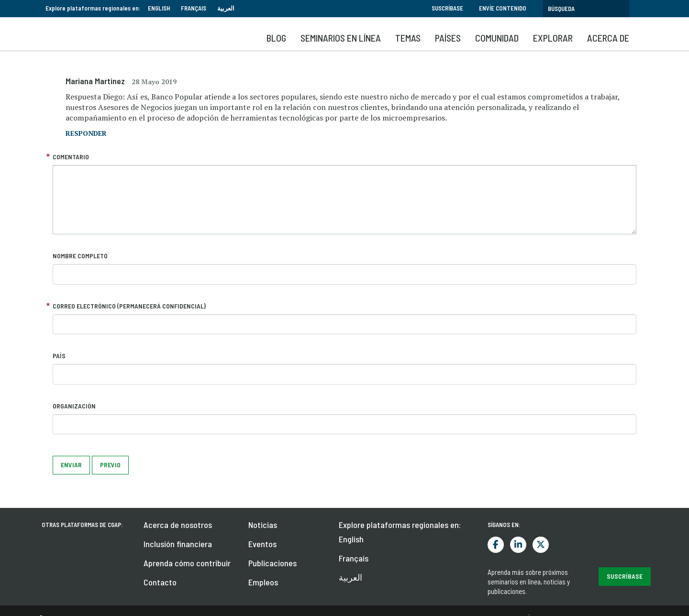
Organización (74, 406)
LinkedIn (518, 545)
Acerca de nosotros (178, 525)
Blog (276, 38)
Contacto (160, 582)
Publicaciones (272, 563)
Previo (110, 465)
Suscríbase (447, 8)
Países (448, 38)
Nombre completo (80, 256)
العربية (226, 8)
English (159, 8)
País (59, 356)
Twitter (541, 545)
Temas (408, 38)
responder (86, 133)
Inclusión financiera (178, 544)
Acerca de (608, 38)
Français (194, 8)
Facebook (496, 545)
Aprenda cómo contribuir (187, 563)
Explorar (553, 38)
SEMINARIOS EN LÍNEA (341, 38)
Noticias (263, 525)
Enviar (71, 465)
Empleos (263, 582)
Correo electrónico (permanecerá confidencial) (129, 306)
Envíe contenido (503, 8)
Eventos (262, 544)
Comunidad (497, 38)
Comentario (71, 157)
